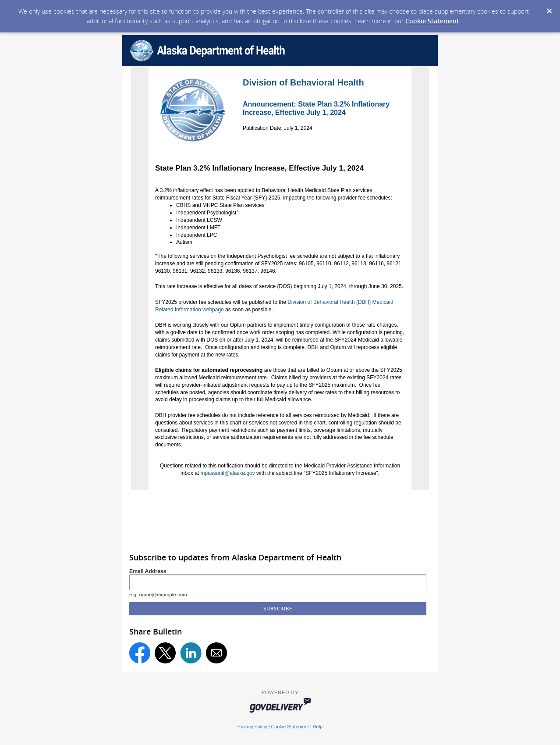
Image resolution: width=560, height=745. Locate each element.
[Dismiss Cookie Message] (549, 8)
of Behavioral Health (321, 82)
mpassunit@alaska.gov (227, 473)
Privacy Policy (252, 727)
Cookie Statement (432, 21)
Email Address (148, 571)
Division (260, 82)
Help (318, 727)
